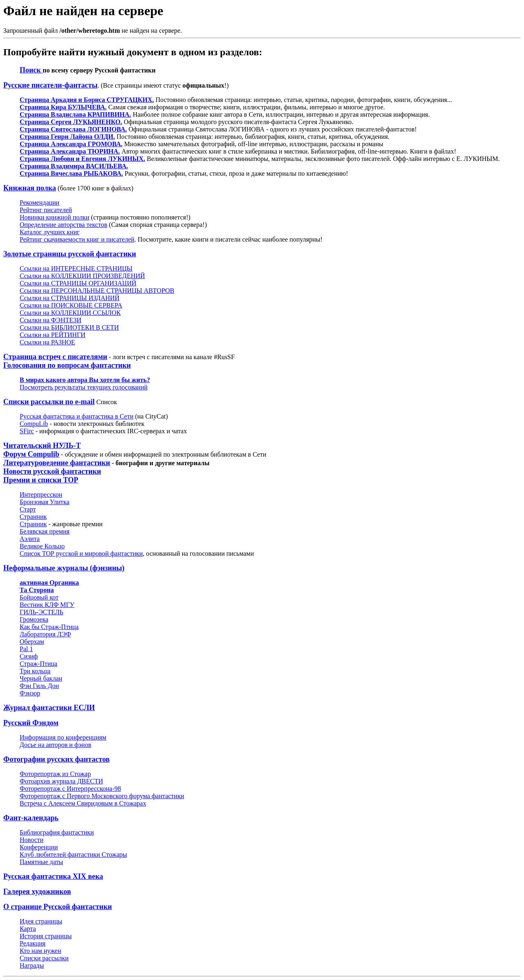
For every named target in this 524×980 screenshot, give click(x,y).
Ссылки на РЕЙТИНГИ (53, 335)
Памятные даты (41, 862)
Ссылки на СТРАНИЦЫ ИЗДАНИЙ (70, 298)
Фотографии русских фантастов (56, 759)
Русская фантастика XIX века (53, 876)
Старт (28, 509)
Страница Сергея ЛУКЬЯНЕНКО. (71, 122)
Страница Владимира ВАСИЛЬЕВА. (74, 166)
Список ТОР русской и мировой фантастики (81, 553)
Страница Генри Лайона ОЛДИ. (67, 137)
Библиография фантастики (57, 832)
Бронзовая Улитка (44, 502)
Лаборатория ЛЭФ (45, 634)
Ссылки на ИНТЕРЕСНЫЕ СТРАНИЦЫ (76, 268)
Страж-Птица (38, 664)
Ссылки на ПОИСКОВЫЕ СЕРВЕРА (71, 305)
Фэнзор (30, 693)
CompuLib (34, 424)
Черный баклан (41, 678)
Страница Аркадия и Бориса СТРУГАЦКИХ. (87, 100)
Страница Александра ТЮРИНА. (70, 151)
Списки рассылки (44, 958)
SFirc (27, 431)
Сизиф (29, 656)
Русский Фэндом (31, 723)
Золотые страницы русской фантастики (70, 254)
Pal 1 (26, 649)
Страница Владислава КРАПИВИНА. (75, 114)
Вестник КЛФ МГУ (47, 605)
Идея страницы (41, 921)
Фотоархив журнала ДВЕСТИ (61, 781)
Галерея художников (37, 892)
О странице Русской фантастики (58, 907)
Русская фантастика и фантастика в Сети (77, 416)
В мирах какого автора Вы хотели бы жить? (85, 380)
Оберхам (32, 642)
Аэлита (30, 539)
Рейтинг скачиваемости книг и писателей (77, 239)
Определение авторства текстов (63, 225)
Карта (28, 929)
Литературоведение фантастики (57, 463)
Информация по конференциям (63, 737)
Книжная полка (30, 188)
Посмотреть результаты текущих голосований (84, 387)
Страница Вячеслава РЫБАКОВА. (71, 173)
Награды (32, 965)
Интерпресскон (41, 495)
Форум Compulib (31, 454)
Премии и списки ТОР (41, 480)
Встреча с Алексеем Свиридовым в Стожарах (83, 803)
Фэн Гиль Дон (39, 686)
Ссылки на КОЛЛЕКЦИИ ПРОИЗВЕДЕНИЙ (82, 276)
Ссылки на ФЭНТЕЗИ (51, 320)
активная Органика (49, 583)
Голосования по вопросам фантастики (67, 365)
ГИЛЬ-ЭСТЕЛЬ (42, 612)
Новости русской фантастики (52, 471)
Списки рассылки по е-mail (49, 402)
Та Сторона (37, 590)
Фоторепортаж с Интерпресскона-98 (70, 789)
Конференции (39, 847)
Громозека (34, 619)
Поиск (31, 70)
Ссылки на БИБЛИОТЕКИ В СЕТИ (69, 327)
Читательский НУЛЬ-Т (42, 446)
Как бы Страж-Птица (49, 627)
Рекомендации (40, 203)
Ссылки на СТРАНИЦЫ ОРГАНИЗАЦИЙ (78, 283)
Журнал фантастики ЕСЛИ (49, 708)
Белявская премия (45, 531)
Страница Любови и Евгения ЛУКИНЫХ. (82, 159)
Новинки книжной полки (54, 217)
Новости (32, 840)
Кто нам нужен (41, 951)
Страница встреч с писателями (55, 357)
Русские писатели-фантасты (50, 85)
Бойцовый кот (39, 597)
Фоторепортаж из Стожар (55, 774)
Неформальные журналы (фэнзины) (64, 568)
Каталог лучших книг (50, 232)
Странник (33, 517)
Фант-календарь (31, 818)
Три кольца (35, 671)
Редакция (33, 943)
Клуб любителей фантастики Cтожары (73, 854)
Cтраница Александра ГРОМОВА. (71, 144)
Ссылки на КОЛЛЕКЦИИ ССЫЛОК (70, 313)
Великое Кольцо (42, 546)
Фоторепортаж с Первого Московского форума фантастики (102, 796)
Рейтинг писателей (46, 210)
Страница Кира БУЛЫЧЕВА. (63, 107)
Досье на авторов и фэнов (55, 745)
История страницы (46, 936)
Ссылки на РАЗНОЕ (47, 342)
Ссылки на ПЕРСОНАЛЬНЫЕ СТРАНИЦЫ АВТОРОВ (97, 291)
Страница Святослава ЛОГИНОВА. (73, 129)
